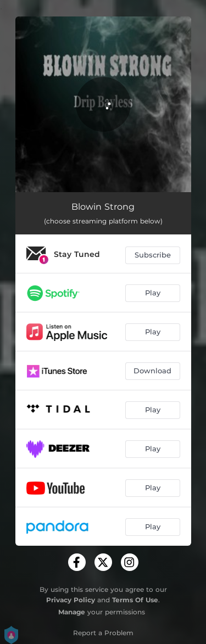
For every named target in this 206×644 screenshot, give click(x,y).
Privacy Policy (71, 600)
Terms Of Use (135, 600)
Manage (72, 612)
